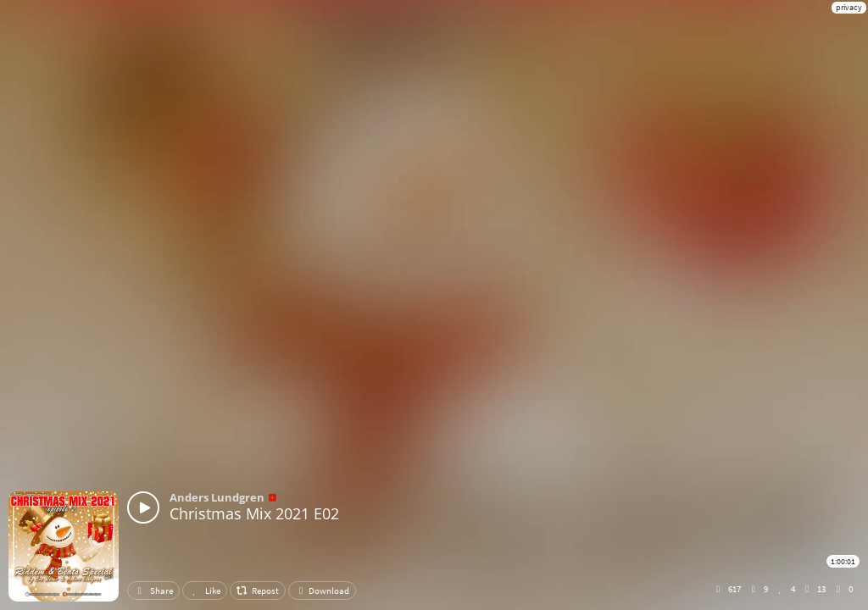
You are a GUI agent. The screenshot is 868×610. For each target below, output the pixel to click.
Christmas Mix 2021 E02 (254, 513)
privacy (849, 7)
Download (322, 591)
